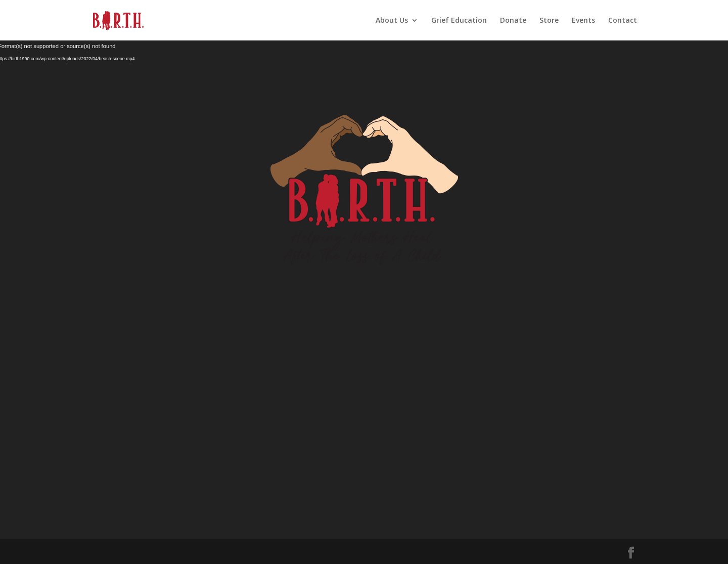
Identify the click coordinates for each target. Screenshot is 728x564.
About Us (392, 21)
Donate (513, 21)
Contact (623, 21)
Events (583, 21)
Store (549, 21)
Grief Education (459, 21)
